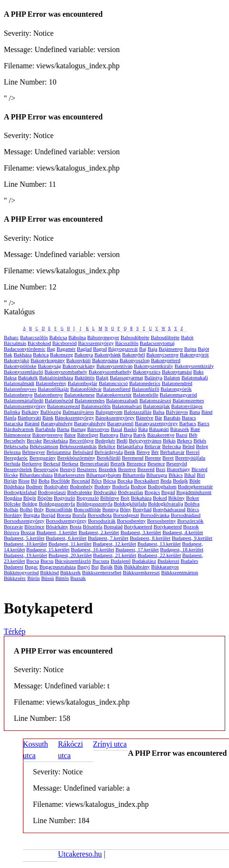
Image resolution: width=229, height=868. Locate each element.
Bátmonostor (17, 435)
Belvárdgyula (109, 452)
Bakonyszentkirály (154, 366)
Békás (169, 440)
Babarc (11, 337)
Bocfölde (60, 481)
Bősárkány (57, 526)
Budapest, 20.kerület (70, 555)
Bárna (63, 429)
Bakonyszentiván (114, 366)
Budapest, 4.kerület (182, 532)
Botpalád (113, 526)
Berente (153, 458)
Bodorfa (121, 486)
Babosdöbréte (135, 337)
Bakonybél (134, 354)
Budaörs (190, 561)
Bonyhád (142, 509)
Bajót (203, 349)
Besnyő (68, 469)
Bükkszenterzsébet (102, 572)
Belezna (12, 452)
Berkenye (32, 463)
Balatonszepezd (64, 406)
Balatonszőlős (96, 406)
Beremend (132, 458)
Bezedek (108, 469)
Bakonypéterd (166, 360)
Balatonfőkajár (53, 389)
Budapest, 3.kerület (141, 532)
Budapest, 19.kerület (26, 555)
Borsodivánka (155, 515)
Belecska (172, 446)
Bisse (24, 481)
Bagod (100, 349)
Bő (34, 481)
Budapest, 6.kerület (66, 538)
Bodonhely (81, 486)
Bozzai (28, 532)
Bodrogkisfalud (20, 492)
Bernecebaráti (94, 463)
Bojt (125, 498)
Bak (8, 354)
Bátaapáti (159, 429)
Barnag (78, 429)
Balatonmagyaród (178, 395)
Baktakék (28, 377)
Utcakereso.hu (80, 854)
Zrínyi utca (110, 744)
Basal (116, 429)
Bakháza (22, 354)
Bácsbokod (39, 343)
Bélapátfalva (130, 446)
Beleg (202, 446)
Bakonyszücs (146, 372)
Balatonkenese (79, 395)
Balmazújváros (78, 412)
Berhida (12, 463)
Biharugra (156, 475)
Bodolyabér (56, 486)
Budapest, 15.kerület (48, 549)
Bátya (126, 435)
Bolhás (11, 509)
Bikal (190, 475)
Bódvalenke (80, 492)
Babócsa (58, 337)
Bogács (152, 492)
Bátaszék (180, 429)
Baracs (189, 418)
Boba (44, 481)
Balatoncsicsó (113, 383)
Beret (168, 458)
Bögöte (45, 498)
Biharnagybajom (104, 475)
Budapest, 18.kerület (182, 549)
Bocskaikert (147, 481)
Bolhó (26, 509)
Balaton (172, 377)
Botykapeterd (138, 526)
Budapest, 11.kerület (70, 544)
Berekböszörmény (76, 458)
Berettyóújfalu (190, 458)
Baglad (84, 349)
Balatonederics (145, 383)
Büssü (47, 578)
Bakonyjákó (16, 360)
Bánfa (10, 418)
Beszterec (87, 469)
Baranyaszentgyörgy (156, 423)
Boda (166, 481)
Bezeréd (146, 469)
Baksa (10, 377)
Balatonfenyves (20, 389)
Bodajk (180, 481)
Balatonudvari (127, 406)
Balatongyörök (176, 389)
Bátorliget (88, 435)
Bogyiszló (65, 498)
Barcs (203, 423)
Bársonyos (98, 429)
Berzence (136, 463)
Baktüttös (84, 377)
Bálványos (177, 412)
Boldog (30, 504)
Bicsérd (199, 469)
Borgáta (32, 515)
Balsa (158, 412)
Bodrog (139, 486)
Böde (195, 481)
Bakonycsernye (163, 354)
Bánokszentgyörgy (74, 418)
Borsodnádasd (186, 515)
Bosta (76, 526)
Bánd (207, 412)
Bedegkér (105, 440)
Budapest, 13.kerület (159, 544)
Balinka (12, 412)
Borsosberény (131, 521)
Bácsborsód (64, 343)
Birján (10, 481)
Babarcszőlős (34, 337)
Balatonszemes (188, 400)
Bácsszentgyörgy (96, 343)
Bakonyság (49, 366)
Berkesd (52, 463)
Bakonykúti (78, 360)
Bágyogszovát (123, 349)
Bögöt (30, 498)
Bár (158, 418)
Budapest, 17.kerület (137, 549)
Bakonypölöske (20, 366)
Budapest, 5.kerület (24, 538)
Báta (143, 429)
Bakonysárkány (79, 366)
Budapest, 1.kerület (57, 532)
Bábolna (77, 337)
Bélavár (153, 446)
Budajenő (121, 561)
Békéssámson (44, 446)
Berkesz (70, 463)
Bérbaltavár (172, 452)
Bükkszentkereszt (141, 572)
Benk (130, 452)
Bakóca (41, 354)
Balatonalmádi (19, 383)
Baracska (13, 423)
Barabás (172, 418)
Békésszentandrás (78, 446)
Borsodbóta (100, 515)
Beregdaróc (16, 458)
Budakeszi (168, 561)
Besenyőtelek (18, 469)
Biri (201, 475)
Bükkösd (49, 572)
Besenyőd (176, 463)
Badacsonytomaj (157, 343)
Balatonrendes (89, 400)
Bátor (70, 435)
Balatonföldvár (86, 389)
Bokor (193, 498)
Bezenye (127, 469)
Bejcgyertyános (145, 440)
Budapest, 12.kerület (115, 544)
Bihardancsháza (36, 475)
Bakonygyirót (194, 354)
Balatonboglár (83, 383)
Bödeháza (14, 486)
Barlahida (46, 429)
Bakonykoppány (48, 360)
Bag (51, 349)
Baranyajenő (120, 423)
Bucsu (47, 561)
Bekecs (185, 440)
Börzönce (34, 526)
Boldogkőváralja (165, 504)
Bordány (13, 515)
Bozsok (191, 526)
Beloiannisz (59, 452)
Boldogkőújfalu (130, 504)
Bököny (176, 498)
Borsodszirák (102, 521)
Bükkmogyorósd (21, 572)
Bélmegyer (33, 452)
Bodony (102, 486)
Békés (200, 440)
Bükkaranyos (165, 567)
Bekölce (107, 446)
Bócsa (109, 481)
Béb (193, 435)
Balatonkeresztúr (114, 395)
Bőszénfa (93, 526)
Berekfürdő (109, 458)
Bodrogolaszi (52, 492)
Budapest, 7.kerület (108, 538)
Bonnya (110, 509)
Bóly (39, 509)
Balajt (102, 377)
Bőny (125, 509)
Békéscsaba (16, 446)
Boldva (192, 504)
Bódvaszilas (130, 492)
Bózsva (11, 532)
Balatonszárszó (155, 400)
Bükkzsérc (15, 578)
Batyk (139, 435)
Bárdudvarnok (19, 429)
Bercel (193, 452)
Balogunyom (109, 412)
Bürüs (33, 578)
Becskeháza (55, 440)
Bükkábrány (137, 567)
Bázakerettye (161, 435)
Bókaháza (141, 498)
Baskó (130, 429)
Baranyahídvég (90, 423)
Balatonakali (195, 377)
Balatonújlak (156, 406)
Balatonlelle (146, 395)
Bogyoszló (88, 498)
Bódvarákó (105, 492)
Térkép (15, 631)
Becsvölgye (81, 440)
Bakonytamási (177, 372)
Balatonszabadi (122, 400)
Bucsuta (100, 561)
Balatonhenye (18, 395)
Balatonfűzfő (145, 389)
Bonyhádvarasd (169, 509)
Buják (106, 567)
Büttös (62, 578)
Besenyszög (46, 469)
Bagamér (66, 349)
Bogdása (13, 498)
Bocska (125, 481)
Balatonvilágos (187, 406)
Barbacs (188, 423)
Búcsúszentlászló (73, 561)
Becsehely (15, 440)
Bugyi (84, 567)
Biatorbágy (179, 469)
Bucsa (33, 561)
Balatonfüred (117, 389)
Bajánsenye (171, 349)
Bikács (176, 475)
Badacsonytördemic (25, 349)
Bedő (122, 440)
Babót (187, 337)
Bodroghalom (162, 486)
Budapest (14, 567)
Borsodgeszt (126, 515)
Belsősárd (83, 452)
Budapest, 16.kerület (93, 549)
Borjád (48, 515)
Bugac (31, 567)
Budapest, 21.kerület (115, 555)
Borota (64, 515)
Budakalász (144, 561)
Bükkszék (70, 572)
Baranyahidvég (57, 423)
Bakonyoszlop (135, 360)
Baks (198, 372)
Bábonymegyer (103, 337)
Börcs (193, 509)
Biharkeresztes (69, 475)
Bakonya (84, 354)
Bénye (143, 452)
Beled (188, 446)
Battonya (109, 435)
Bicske (11, 475)
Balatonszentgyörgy (25, 406)
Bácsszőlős (127, 343)
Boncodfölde (59, 509)
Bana (195, 412)
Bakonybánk (108, 354)
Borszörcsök (191, 521)
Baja (153, 349)
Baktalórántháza (56, 377)
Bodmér (34, 486)
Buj (95, 567)
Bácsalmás (15, 343)
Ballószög (51, 412)
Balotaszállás (137, 412)
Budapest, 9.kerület (192, 538)
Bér (155, 452)
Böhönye (110, 498)
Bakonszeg (62, 354)
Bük (118, 567)
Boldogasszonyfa (57, 504)
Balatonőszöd (59, 400)
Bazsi (182, 435)
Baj (143, 349)
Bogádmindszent (194, 492)
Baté (195, 429)
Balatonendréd (177, 383)
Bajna (190, 349)
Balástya (154, 377)
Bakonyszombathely (66, 372)
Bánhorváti (29, 418)
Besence (156, 463)
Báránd (32, 423)
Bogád (168, 492)
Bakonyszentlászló (23, 372)
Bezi (161, 469)
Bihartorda (134, 475)
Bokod (160, 498)
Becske (34, 440)
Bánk (48, 418)
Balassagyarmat (126, 377)
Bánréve (145, 418)
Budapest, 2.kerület (99, 532)
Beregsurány (42, 458)
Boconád (81, 481)
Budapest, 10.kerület (26, 544)
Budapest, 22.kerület (159, 555)
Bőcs (96, 481)
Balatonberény (51, 383)
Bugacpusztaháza (58, 567)
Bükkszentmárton (180, 572)
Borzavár (13, 526)
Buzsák (78, 578)
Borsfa (79, 515)
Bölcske (12, 504)
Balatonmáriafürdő (24, 400)
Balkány (30, 412)
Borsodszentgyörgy (24, 521)
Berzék (118, 463)
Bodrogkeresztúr (195, 486)
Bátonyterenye (48, 435)
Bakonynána (105, 360)
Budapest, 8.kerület (150, 538)
